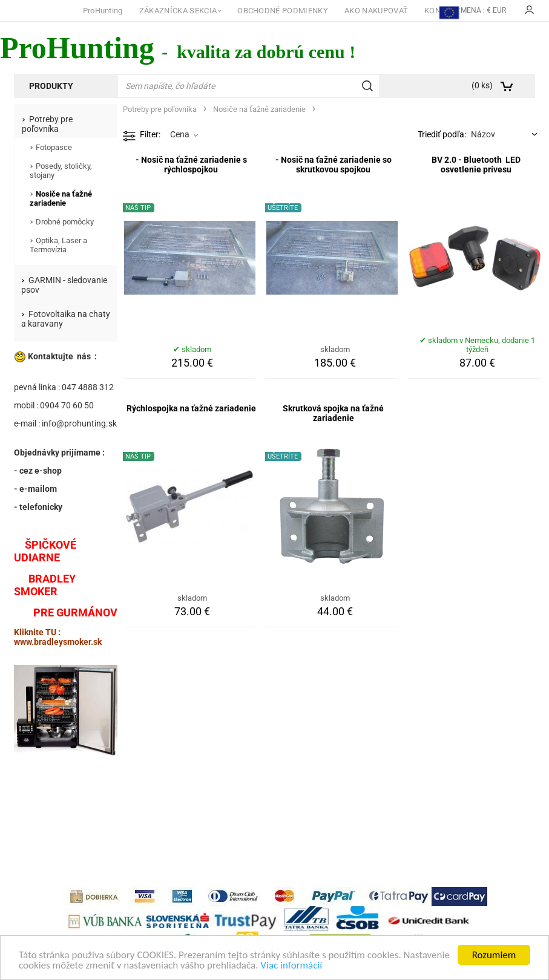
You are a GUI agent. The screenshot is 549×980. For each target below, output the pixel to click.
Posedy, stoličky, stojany (61, 171)
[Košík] (499, 86)
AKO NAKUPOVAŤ (376, 11)
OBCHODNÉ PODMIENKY (283, 11)
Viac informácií (291, 966)
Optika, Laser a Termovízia (58, 245)
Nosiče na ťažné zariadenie (61, 198)
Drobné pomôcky (65, 222)
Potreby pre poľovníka (47, 124)
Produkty (51, 86)
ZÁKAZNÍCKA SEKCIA (178, 11)
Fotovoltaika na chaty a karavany (66, 319)
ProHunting (103, 11)
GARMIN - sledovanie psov (64, 285)
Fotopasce (54, 147)
